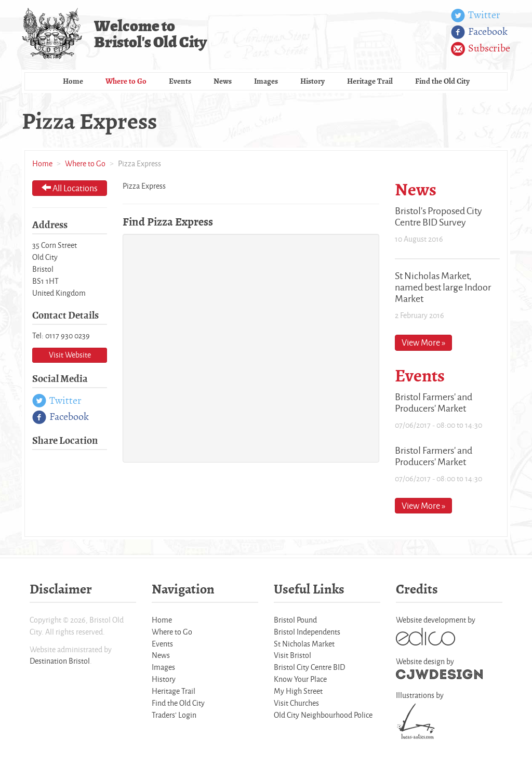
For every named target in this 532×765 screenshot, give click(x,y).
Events (180, 81)
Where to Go (126, 81)
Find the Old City (442, 81)
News (223, 81)
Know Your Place (300, 679)
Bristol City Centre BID (309, 667)
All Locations (70, 188)
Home (73, 81)
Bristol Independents (307, 632)
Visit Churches (296, 703)
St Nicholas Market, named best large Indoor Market (443, 287)
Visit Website (70, 355)
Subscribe (481, 49)
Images (266, 81)
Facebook (479, 32)
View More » (423, 342)
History (312, 81)
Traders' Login (174, 715)
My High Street (298, 691)
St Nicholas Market (304, 644)
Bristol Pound (295, 620)
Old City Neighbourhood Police (323, 715)
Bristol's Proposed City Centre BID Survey (438, 216)
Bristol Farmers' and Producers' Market (434, 402)
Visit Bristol (292, 655)
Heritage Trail (370, 81)
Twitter (476, 16)
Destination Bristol (60, 661)
